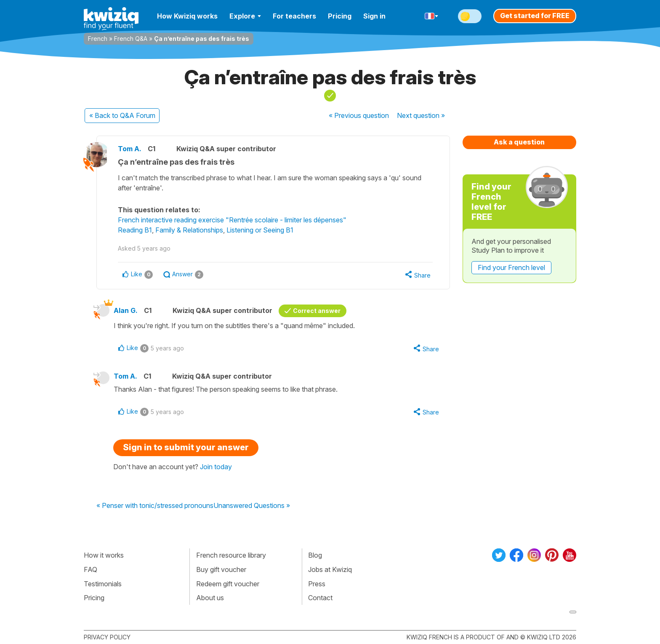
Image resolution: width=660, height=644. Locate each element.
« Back (122, 115)
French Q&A (131, 39)
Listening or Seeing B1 (260, 230)
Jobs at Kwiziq (330, 569)
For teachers (294, 16)
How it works (104, 555)
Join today (216, 467)
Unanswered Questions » (252, 506)
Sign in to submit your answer (186, 447)
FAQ (90, 569)
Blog (315, 555)
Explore (245, 16)
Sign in (374, 16)
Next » (421, 115)
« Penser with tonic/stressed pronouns (155, 506)
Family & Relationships (189, 230)
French (98, 39)
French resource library (231, 555)
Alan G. (126, 310)
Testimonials (103, 584)
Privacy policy (107, 637)
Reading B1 (135, 230)
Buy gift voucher (221, 569)
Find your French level (511, 267)
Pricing (340, 16)
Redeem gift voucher (228, 584)
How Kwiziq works (187, 16)
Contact (320, 598)
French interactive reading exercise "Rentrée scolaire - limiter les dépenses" (232, 220)
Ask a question (519, 142)
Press (317, 584)
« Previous (359, 115)
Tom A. (130, 149)
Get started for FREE (535, 16)
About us (210, 598)
